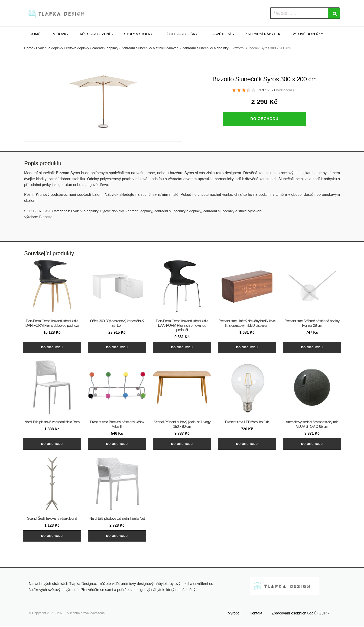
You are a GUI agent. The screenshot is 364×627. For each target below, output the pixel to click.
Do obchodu (264, 119)
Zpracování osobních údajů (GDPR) (301, 615)
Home (29, 48)
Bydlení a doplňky (50, 48)
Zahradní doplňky (105, 48)
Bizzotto (46, 217)
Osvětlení (221, 34)
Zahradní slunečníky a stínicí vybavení (150, 48)
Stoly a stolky (138, 34)
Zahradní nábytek (263, 34)
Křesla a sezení (95, 34)
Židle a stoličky (182, 34)
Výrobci (234, 615)
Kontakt (256, 615)
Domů (35, 34)
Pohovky (60, 34)
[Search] (334, 13)
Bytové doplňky (307, 34)
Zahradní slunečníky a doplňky (205, 48)
